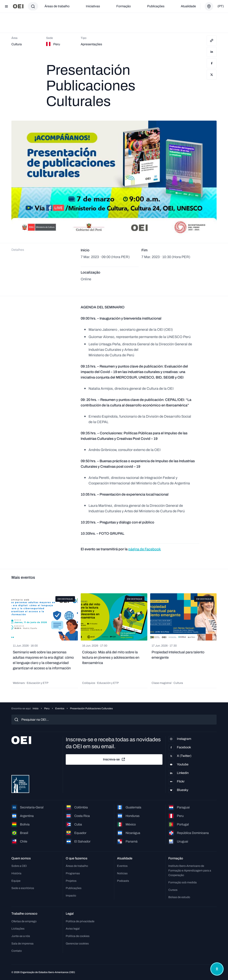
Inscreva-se (114, 759)
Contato (17, 951)
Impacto (71, 896)
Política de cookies (78, 936)
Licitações (18, 929)
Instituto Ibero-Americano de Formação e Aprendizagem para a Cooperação (190, 870)
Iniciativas (93, 6)
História (16, 873)
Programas (73, 873)
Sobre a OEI (19, 866)
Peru (47, 708)
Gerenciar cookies (77, 943)
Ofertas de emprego (24, 921)
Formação (124, 6)
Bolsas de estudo (179, 897)
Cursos (173, 890)
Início (36, 708)
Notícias (122, 873)
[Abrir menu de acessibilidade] (217, 969)
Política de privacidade (80, 921)
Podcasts (123, 881)
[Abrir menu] (6, 6)
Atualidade (188, 6)
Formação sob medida (182, 882)
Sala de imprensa (22, 943)
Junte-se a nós (21, 936)
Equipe (16, 881)
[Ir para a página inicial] (18, 6)
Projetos (71, 881)
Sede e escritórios (23, 888)
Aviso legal (73, 929)
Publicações (156, 6)
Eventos (60, 708)
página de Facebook (145, 549)
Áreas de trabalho (57, 6)
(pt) (221, 6)
